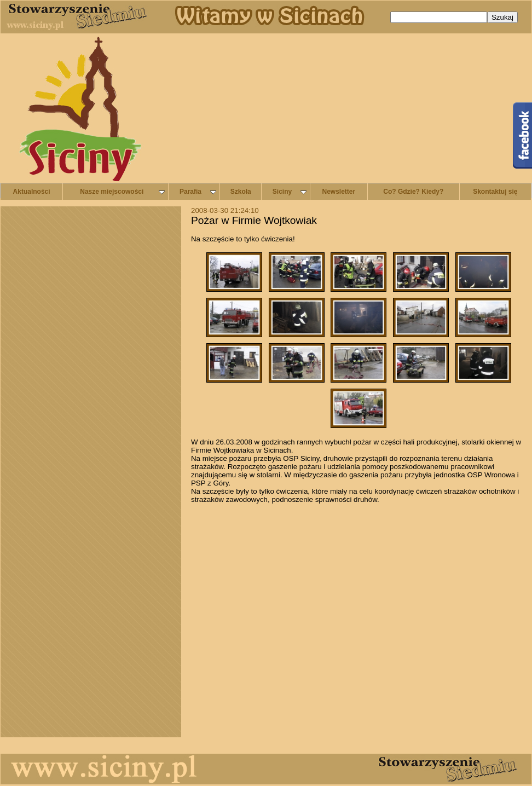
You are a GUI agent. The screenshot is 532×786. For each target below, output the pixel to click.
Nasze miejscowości (122, 192)
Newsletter (339, 192)
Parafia (198, 192)
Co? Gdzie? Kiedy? (413, 192)
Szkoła (241, 192)
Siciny (290, 192)
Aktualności (32, 192)
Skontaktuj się (495, 192)
